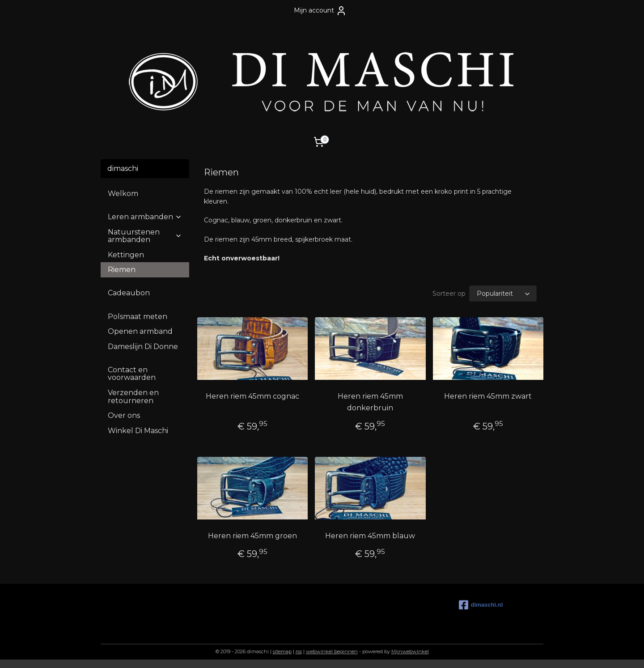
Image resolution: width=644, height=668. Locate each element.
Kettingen (126, 255)
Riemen (122, 270)
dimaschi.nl (481, 605)
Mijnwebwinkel (410, 651)
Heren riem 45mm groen (252, 536)
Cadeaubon (129, 293)
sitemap (282, 651)
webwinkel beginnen (332, 651)
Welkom (123, 194)
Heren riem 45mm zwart (488, 396)
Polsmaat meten (138, 317)
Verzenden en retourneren (133, 397)
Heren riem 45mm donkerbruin (370, 402)
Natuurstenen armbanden (145, 236)
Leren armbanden (145, 217)
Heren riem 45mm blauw (370, 536)
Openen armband (140, 331)
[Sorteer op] (503, 294)
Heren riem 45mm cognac (252, 396)
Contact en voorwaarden (132, 374)
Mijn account (320, 11)
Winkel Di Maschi (138, 431)
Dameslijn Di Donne (143, 347)
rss (299, 651)
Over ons (124, 415)
